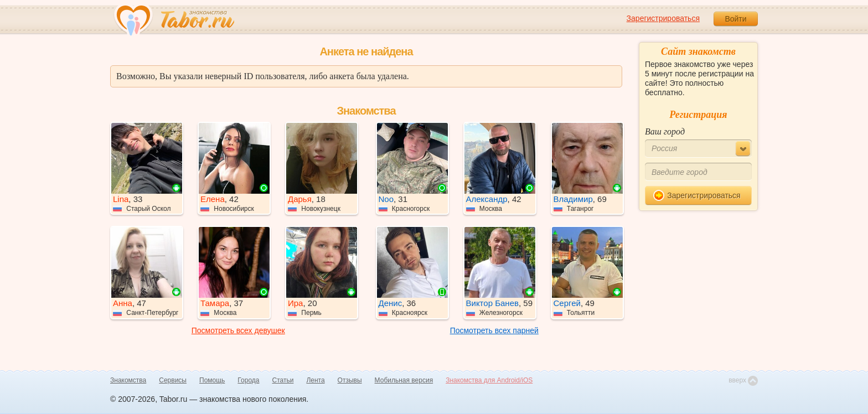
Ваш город (665, 131)
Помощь (212, 380)
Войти (735, 19)
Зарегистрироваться (663, 18)
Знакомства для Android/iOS (489, 380)
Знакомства (128, 380)
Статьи (283, 380)
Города (248, 380)
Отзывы (350, 380)
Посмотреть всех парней (494, 330)
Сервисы (173, 380)
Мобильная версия (404, 380)
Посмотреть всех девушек (238, 330)
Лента (315, 380)
